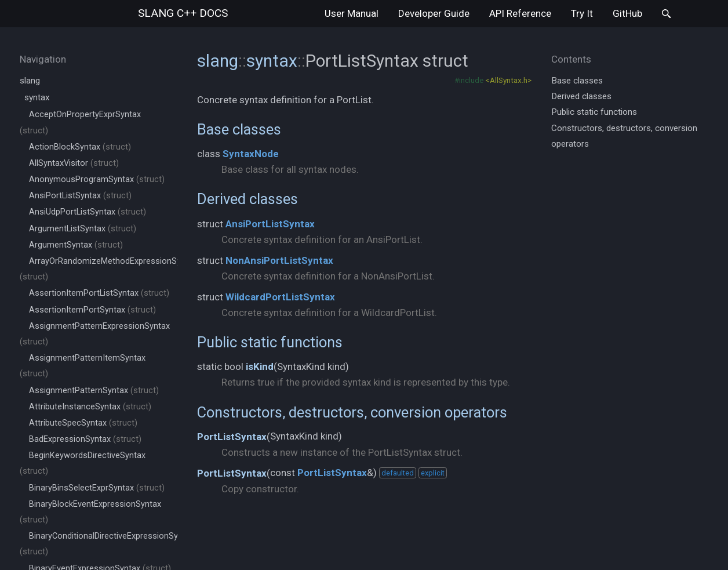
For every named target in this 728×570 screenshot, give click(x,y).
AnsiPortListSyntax (80, 196)
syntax (37, 97)
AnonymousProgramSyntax (97, 179)
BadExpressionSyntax (85, 439)
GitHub (627, 13)
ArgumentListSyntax (83, 229)
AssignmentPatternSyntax (94, 391)
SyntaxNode (251, 154)
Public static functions (270, 342)
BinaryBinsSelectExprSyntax (97, 488)
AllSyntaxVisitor (74, 163)
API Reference (520, 13)
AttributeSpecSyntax (83, 423)
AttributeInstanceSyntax (90, 407)
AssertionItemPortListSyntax (99, 293)
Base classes (239, 129)
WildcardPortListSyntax (280, 297)
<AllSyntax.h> (508, 80)
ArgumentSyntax (76, 245)
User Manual (352, 13)
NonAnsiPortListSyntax (279, 260)
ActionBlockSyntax (80, 147)
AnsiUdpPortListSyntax (88, 212)
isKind (260, 366)
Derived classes (247, 199)
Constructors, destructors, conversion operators (352, 412)
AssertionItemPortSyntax (92, 310)
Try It (582, 13)
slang (183, 13)
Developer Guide (434, 13)
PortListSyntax (232, 437)
